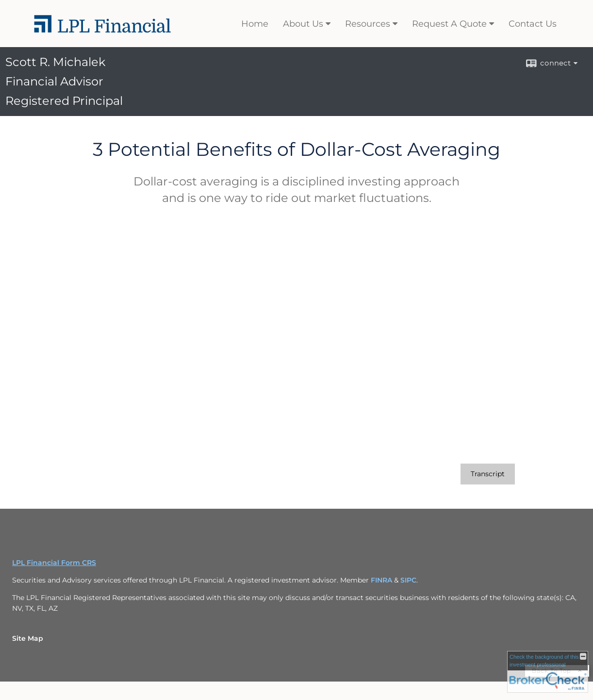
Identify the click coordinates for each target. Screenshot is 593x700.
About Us (303, 24)
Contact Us (533, 24)
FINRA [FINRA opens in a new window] (381, 580)
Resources (368, 24)
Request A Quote (449, 24)
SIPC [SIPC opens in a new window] (408, 580)
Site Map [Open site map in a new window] (28, 638)
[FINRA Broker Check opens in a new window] (548, 672)
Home (255, 24)
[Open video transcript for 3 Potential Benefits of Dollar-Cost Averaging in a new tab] (488, 474)
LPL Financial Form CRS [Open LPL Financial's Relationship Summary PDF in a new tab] (54, 563)
